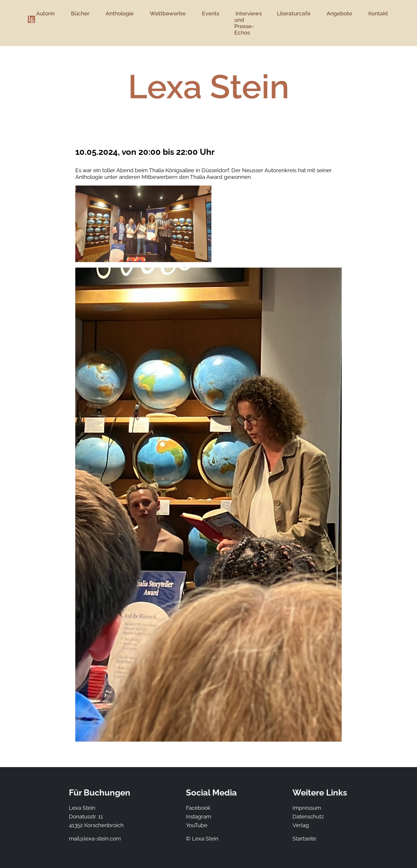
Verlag (301, 825)
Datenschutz (308, 816)
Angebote (339, 13)
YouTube (197, 825)
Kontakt (378, 13)
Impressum (307, 808)
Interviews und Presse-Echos (248, 23)
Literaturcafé (294, 13)
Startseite (304, 838)
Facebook (198, 808)
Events (211, 13)
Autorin (45, 13)
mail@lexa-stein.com (95, 838)
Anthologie (120, 13)
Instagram (199, 816)
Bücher (80, 13)
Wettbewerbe (168, 13)
